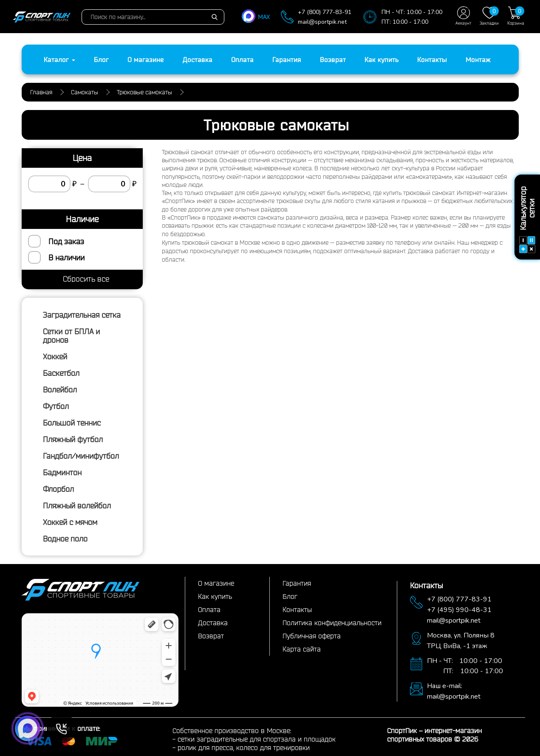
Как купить (382, 59)
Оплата (242, 59)
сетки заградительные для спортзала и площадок (257, 739)
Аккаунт (463, 16)
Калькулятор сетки (527, 220)
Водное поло (65, 539)
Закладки (489, 16)
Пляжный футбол (73, 439)
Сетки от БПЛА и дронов (71, 336)
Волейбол (60, 389)
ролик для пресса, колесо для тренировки (244, 748)
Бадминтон (62, 472)
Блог (101, 59)
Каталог (59, 59)
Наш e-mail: (445, 686)
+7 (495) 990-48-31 (459, 610)
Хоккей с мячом (70, 522)
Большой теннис (72, 423)
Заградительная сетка (82, 315)
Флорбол (58, 489)
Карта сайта (302, 649)
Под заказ (66, 241)
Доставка (198, 59)
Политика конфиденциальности (332, 623)
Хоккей (55, 356)
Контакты (432, 59)
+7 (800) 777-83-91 (325, 12)
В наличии (66, 257)
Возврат (333, 59)
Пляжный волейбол (77, 505)
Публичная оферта (312, 636)
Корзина (516, 16)
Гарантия (287, 59)
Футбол (56, 406)
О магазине (146, 59)
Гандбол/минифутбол (81, 456)
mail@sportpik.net (322, 22)
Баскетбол (61, 373)
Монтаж (478, 59)
